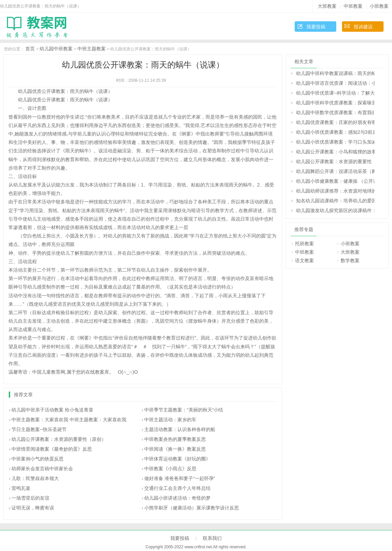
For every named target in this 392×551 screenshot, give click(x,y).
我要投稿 (316, 27)
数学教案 (350, 260)
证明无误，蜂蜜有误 (33, 508)
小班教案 (379, 6)
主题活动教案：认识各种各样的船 (180, 429)
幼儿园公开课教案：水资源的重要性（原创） (59, 439)
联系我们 (212, 538)
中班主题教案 (92, 49)
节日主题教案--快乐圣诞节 (39, 429)
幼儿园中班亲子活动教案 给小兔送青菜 (52, 410)
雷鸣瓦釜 (21, 488)
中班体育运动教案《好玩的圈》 (177, 459)
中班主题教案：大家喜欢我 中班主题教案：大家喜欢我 (69, 420)
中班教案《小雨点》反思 (170, 469)
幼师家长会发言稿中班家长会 (42, 469)
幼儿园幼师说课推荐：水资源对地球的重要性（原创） (335, 191)
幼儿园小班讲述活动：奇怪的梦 (177, 498)
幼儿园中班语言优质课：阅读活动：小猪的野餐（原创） (335, 83)
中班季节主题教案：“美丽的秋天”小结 (184, 410)
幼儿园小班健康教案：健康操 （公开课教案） (335, 181)
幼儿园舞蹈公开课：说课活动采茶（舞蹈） (335, 171)
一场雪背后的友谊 (30, 498)
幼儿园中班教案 (56, 49)
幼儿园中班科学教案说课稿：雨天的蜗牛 (335, 73)
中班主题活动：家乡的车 (170, 420)
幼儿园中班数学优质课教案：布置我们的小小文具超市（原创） (335, 112)
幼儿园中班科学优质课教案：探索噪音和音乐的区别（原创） (335, 103)
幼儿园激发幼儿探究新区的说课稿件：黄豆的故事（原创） (335, 210)
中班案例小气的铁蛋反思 (38, 459)
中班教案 (353, 6)
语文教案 (304, 260)
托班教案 (304, 244)
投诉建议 (363, 27)
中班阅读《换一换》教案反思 (175, 449)
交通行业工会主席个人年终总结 (177, 488)
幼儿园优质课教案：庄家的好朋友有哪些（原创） (335, 122)
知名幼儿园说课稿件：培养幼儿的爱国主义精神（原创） (335, 201)
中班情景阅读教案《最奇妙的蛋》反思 (52, 449)
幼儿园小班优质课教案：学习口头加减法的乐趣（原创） (335, 142)
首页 (30, 49)
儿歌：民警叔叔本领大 (35, 478)
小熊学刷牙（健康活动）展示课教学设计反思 (192, 508)
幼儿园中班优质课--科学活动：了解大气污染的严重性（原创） (335, 93)
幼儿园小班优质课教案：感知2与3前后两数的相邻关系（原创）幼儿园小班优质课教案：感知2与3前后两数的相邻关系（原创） (335, 132)
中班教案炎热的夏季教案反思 (175, 439)
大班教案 (327, 6)
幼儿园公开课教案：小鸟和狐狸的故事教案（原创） (335, 152)
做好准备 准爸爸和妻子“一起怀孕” (180, 478)
